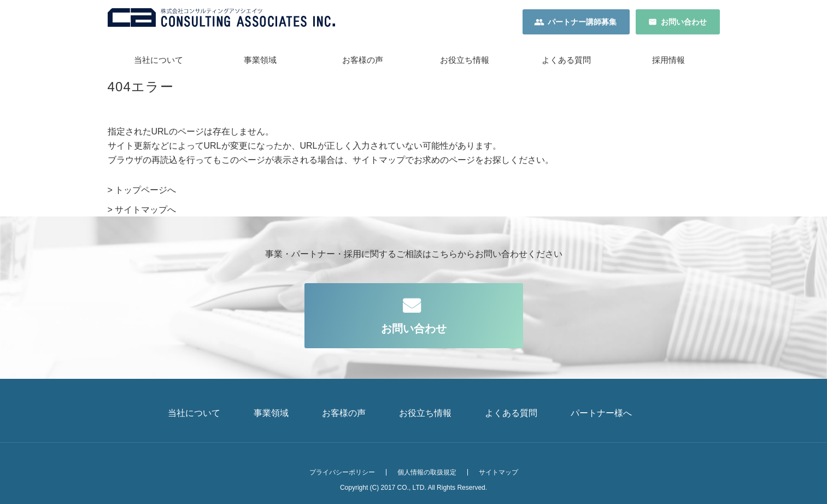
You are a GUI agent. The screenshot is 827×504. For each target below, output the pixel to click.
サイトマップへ (145, 210)
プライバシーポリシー (342, 472)
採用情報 (668, 60)
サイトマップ (498, 472)
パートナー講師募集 (582, 22)
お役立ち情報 (465, 60)
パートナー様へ (601, 413)
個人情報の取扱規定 (427, 472)
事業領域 (260, 60)
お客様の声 (363, 60)
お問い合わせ (684, 22)
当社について (159, 60)
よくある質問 (566, 60)
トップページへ (145, 190)
